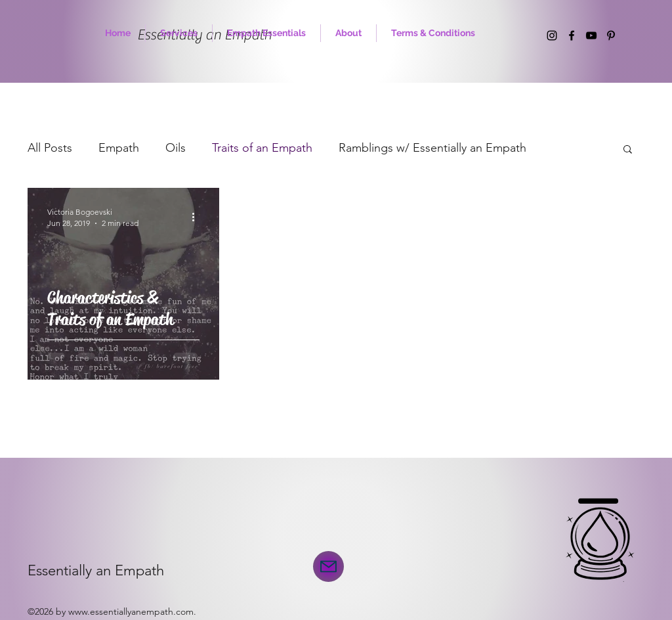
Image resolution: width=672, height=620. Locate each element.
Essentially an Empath (96, 570)
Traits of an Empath (262, 148)
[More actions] (198, 217)
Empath (119, 148)
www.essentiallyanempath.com (131, 611)
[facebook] (572, 35)
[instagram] (552, 35)
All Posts (50, 148)
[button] (628, 150)
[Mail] (328, 566)
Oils (176, 148)
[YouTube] (591, 35)
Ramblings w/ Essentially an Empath (432, 148)
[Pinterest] (611, 35)
